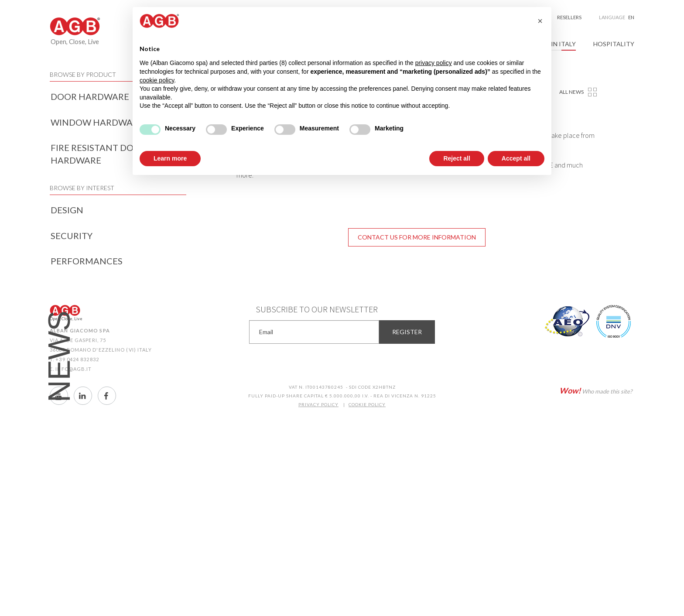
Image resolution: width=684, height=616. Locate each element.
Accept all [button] (516, 158)
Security (72, 236)
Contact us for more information (417, 237)
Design (67, 210)
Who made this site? (596, 390)
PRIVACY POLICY (318, 404)
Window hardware (97, 122)
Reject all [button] (457, 158)
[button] (540, 21)
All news (571, 92)
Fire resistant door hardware (98, 154)
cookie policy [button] (157, 80)
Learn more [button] (170, 158)
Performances (87, 261)
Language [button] (617, 17)
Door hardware (90, 96)
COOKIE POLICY (367, 404)
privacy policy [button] (434, 63)
